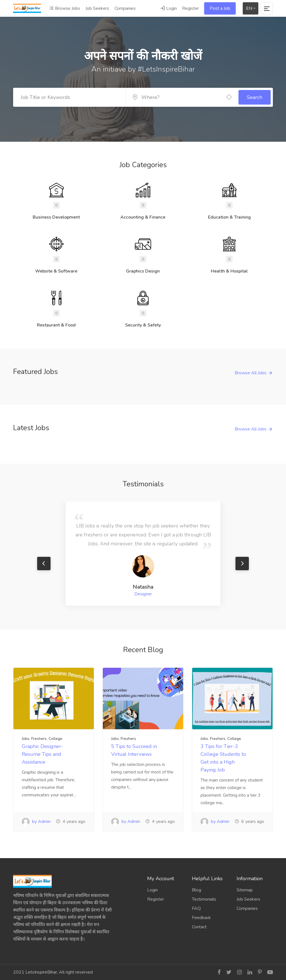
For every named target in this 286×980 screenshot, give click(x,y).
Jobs (26, 739)
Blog (196, 890)
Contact (199, 927)
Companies (125, 8)
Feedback (201, 918)
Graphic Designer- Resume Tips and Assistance (42, 754)
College (55, 739)
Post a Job (220, 8)
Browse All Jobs (251, 373)
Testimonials (204, 899)
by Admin (36, 822)
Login (168, 8)
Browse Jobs (65, 8)
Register (190, 8)
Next (242, 564)
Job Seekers (97, 8)
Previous (44, 564)
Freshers (39, 739)
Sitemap (245, 890)
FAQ (196, 908)
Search (255, 97)
